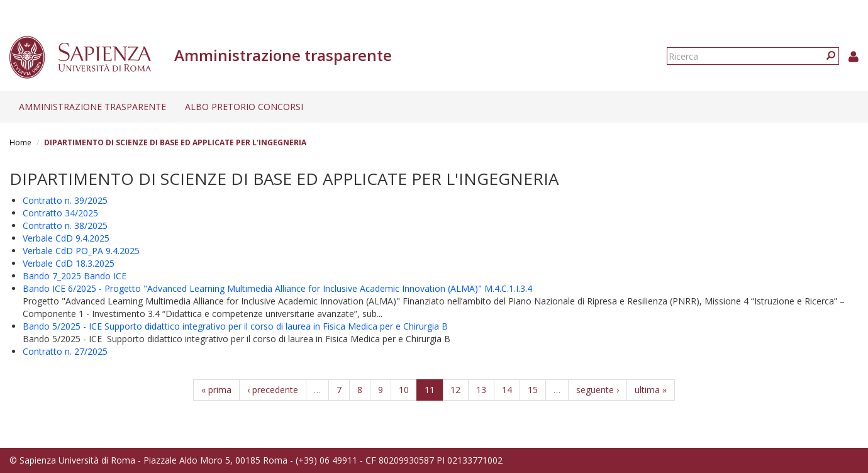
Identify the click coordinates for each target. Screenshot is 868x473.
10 (404, 390)
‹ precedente (273, 390)
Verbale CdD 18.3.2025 (69, 263)
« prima (216, 390)
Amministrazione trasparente (92, 107)
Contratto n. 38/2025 (65, 225)
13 (481, 390)
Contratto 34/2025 (60, 213)
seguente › (598, 390)
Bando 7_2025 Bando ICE (75, 276)
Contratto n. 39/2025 (65, 200)
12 (455, 390)
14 (507, 390)
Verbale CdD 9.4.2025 (66, 238)
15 (533, 390)
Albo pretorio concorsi (244, 107)
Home (20, 142)
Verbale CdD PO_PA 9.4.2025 (81, 251)
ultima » (651, 390)
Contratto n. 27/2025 (65, 351)
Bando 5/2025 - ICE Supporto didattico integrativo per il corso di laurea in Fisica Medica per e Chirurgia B (235, 326)
